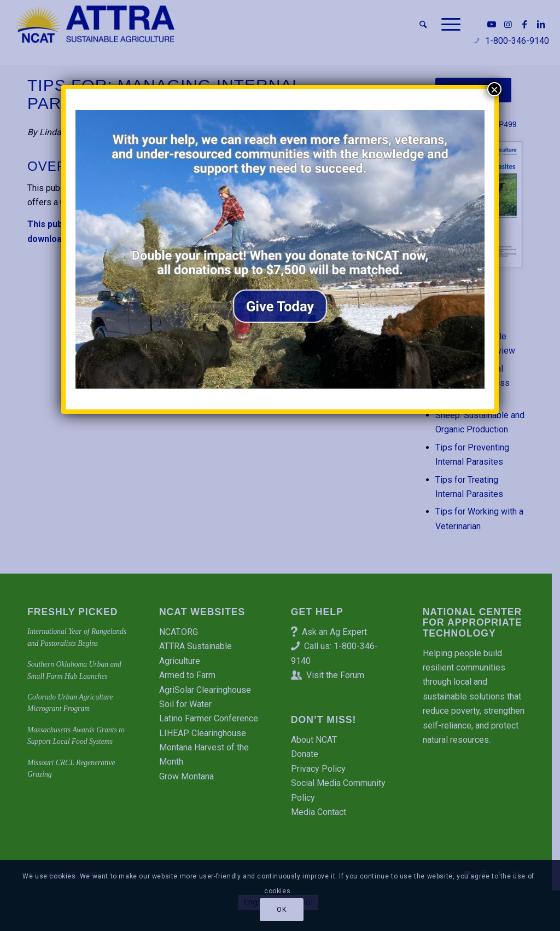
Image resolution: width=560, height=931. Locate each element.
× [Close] (494, 89)
